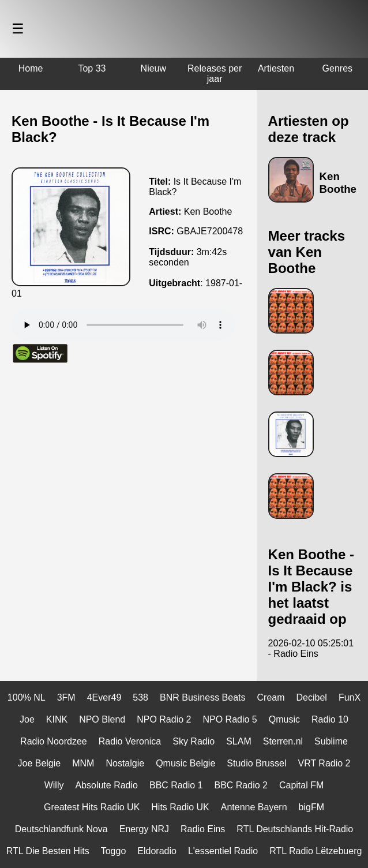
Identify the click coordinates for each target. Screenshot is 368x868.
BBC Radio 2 (241, 785)
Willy (54, 785)
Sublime (331, 741)
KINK (57, 719)
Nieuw (153, 68)
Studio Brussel (256, 763)
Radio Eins (203, 829)
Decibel (312, 697)
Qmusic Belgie (185, 763)
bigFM (311, 807)
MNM (83, 763)
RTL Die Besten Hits (48, 851)
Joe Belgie (40, 763)
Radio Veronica (130, 741)
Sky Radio (194, 741)
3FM (66, 697)
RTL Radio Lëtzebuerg (316, 851)
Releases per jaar (215, 74)
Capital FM (301, 785)
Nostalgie (125, 763)
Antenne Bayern (254, 807)
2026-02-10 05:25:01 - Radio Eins (311, 648)
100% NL (27, 697)
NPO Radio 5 (230, 719)
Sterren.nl (283, 741)
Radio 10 (330, 719)
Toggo (114, 851)
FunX (350, 697)
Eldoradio (157, 851)
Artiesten (276, 68)
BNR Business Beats (203, 697)
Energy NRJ (144, 829)
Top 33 (92, 68)
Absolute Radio (106, 785)
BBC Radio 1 (176, 785)
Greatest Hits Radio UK (92, 807)
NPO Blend (102, 719)
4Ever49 (104, 697)
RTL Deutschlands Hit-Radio (295, 829)
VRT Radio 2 (324, 763)
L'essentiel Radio (223, 851)
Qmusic (284, 719)
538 (140, 697)
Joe (27, 719)
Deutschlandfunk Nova (61, 829)
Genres (337, 68)
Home (31, 68)
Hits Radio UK (180, 807)
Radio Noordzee (54, 741)
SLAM (239, 741)
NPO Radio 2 (164, 719)
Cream (271, 697)
